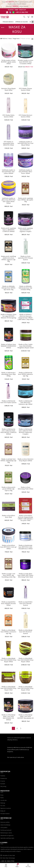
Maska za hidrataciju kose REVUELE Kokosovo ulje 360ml (25, 403)
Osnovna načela (5, 822)
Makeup (3, 803)
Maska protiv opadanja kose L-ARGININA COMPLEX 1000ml (8, 230)
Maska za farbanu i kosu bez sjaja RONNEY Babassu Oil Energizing (8, 316)
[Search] (24, 17)
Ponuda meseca (8, 22)
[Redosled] (32, 39)
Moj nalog (3, 786)
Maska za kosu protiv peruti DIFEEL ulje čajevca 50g (9, 489)
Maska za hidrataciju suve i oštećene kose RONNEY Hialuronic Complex (25, 432)
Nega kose (16, 39)
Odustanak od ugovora (7, 835)
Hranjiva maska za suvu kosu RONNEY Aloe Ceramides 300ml (25, 62)
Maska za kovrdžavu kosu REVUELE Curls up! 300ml (8, 547)
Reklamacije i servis (6, 833)
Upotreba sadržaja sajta (7, 838)
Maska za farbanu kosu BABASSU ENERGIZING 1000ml (8, 346)
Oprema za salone (22, 22)
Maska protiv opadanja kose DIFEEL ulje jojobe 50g (26, 200)
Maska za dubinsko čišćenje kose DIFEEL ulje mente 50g (9, 288)
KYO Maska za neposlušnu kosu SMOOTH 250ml (8, 143)
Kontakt (3, 784)
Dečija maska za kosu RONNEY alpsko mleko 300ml (8, 62)
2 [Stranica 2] (17, 728)
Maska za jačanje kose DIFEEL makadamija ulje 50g (9, 461)
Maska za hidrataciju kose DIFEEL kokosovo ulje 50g (26, 374)
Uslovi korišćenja (5, 825)
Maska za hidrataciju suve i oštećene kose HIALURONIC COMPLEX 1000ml (9, 432)
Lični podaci (4, 828)
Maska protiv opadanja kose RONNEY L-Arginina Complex (26, 230)
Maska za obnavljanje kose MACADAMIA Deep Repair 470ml (26, 688)
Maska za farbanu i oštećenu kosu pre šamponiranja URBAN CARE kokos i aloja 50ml (26, 317)
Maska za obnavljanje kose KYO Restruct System (25, 632)
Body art (3, 811)
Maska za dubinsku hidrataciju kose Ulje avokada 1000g (25, 288)
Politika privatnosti (6, 830)
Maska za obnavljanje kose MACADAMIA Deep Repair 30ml (8, 688)
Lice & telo (4, 800)
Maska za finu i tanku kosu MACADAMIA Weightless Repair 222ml (26, 346)
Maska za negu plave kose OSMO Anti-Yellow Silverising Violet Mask (26, 575)
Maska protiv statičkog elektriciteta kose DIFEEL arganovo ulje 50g (9, 259)
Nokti (2, 798)
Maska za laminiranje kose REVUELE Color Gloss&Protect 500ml (25, 547)
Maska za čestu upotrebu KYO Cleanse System (26, 258)
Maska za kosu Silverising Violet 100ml (26, 488)
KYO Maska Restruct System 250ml (25, 116)
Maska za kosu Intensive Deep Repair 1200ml (26, 460)
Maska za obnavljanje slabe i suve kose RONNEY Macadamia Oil (25, 717)
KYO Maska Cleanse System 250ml (26, 89)
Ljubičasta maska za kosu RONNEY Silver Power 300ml (25, 172)
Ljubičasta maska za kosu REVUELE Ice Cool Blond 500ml (26, 143)
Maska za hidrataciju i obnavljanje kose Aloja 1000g (8, 374)
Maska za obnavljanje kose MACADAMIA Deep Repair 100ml (8, 660)
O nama (3, 781)
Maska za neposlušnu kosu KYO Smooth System (26, 604)
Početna (5, 39)
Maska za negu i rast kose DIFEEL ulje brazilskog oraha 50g (9, 575)
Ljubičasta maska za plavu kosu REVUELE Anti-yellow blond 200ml (9, 201)
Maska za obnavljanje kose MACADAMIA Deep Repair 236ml (26, 660)
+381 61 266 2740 (22, 12)
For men (3, 806)
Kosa (10, 39)
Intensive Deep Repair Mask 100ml (8, 89)
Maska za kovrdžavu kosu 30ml (9, 516)
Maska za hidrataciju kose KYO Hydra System (9, 402)
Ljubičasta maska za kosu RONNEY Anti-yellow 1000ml (9, 172)
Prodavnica (4, 778)
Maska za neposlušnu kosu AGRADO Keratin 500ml (8, 604)
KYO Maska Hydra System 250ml (9, 116)
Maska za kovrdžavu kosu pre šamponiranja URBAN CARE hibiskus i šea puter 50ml (25, 518)
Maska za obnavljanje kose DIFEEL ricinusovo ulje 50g (8, 632)
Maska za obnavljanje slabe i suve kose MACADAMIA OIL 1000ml (9, 717)
